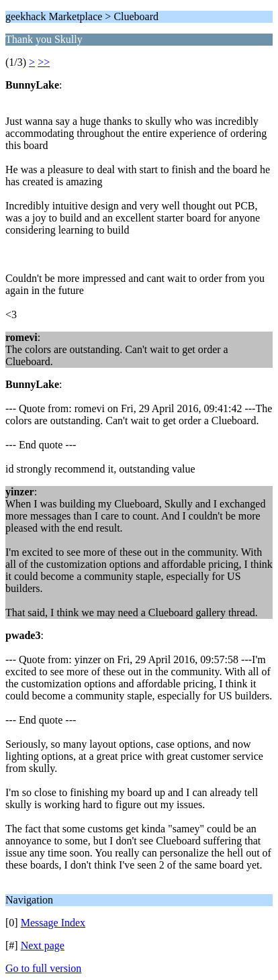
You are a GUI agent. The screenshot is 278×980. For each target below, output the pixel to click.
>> (44, 62)
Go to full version (43, 968)
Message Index (53, 923)
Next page (43, 945)
